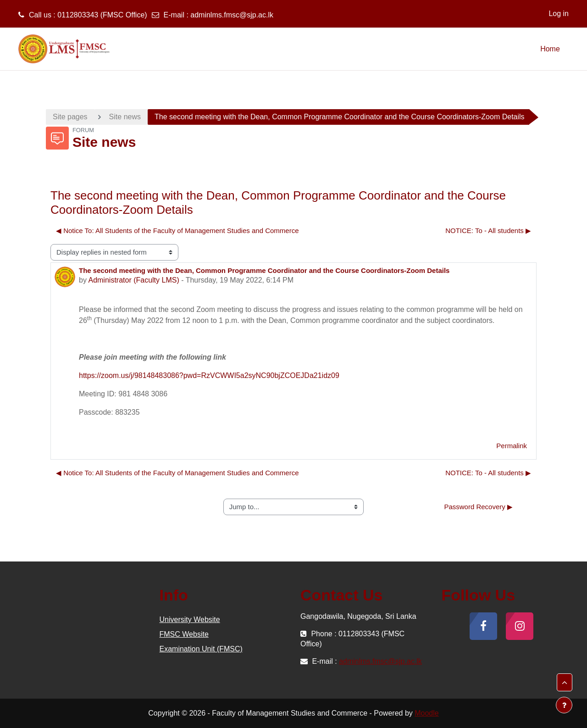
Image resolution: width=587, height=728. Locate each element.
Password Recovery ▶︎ (478, 507)
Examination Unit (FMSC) (201, 649)
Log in (559, 14)
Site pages (70, 117)
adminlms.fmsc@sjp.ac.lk (232, 15)
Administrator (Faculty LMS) (133, 280)
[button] (565, 683)
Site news (125, 117)
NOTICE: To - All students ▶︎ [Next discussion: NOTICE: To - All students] (488, 231)
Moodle (426, 713)
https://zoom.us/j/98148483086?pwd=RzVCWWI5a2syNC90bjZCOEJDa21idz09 (209, 375)
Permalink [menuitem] (512, 446)
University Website (190, 620)
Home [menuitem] (550, 49)
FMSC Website (184, 634)
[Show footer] (564, 705)
